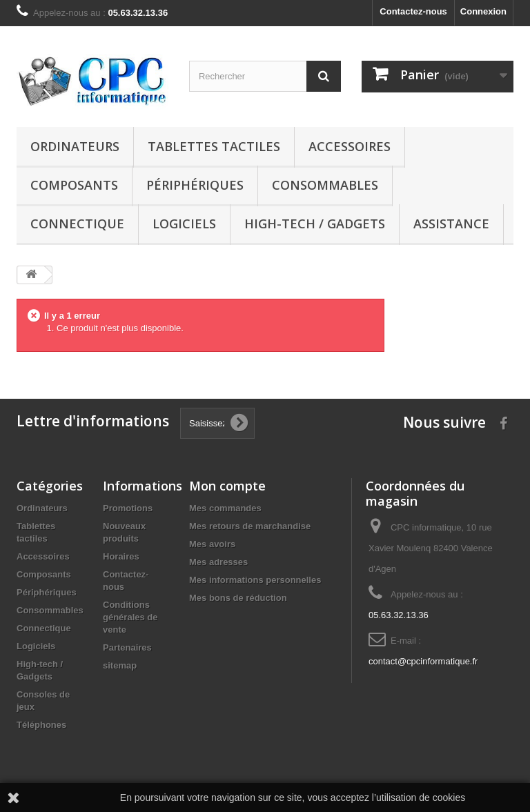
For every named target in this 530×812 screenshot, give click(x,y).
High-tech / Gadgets (315, 224)
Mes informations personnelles (255, 580)
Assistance (451, 224)
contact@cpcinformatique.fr (423, 661)
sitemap (120, 665)
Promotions (128, 508)
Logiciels (184, 224)
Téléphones (41, 725)
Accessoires (350, 146)
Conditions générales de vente (130, 617)
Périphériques (195, 185)
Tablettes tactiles (214, 146)
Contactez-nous (413, 11)
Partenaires (127, 647)
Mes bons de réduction (238, 598)
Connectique (77, 224)
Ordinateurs (75, 146)
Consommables (325, 185)
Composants (74, 185)
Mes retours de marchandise (250, 526)
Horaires (121, 556)
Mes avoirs (212, 544)
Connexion (483, 11)
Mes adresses (218, 562)
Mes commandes (225, 508)
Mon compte (227, 486)
